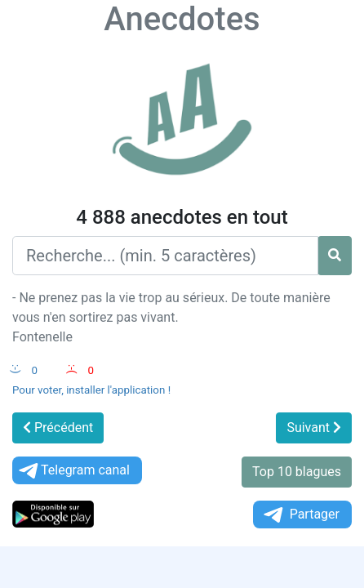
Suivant (314, 428)
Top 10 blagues (297, 472)
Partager (300, 515)
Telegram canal (73, 471)
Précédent (58, 428)
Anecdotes (182, 19)
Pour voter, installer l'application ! (91, 390)
